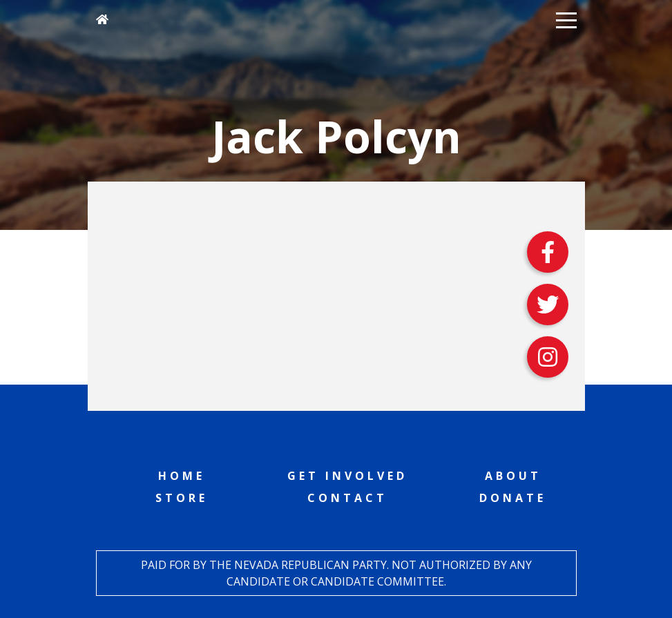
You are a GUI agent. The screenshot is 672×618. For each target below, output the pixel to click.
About (513, 476)
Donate (513, 498)
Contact (347, 498)
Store (182, 498)
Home (182, 476)
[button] (566, 19)
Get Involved (347, 476)
